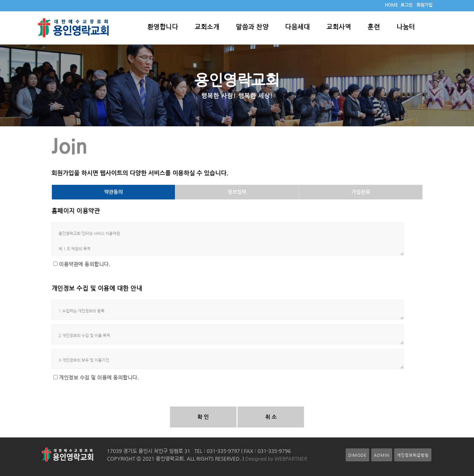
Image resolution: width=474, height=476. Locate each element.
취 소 (271, 417)
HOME (391, 5)
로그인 (406, 5)
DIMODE (357, 455)
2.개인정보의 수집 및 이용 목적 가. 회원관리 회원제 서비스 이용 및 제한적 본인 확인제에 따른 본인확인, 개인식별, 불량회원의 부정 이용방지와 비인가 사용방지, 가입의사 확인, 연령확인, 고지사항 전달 (228, 334)
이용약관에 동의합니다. (85, 264)
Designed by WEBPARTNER (275, 459)
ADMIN (382, 455)
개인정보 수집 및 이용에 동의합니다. (99, 378)
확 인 (203, 417)
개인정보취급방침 (413, 455)
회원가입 (424, 5)
